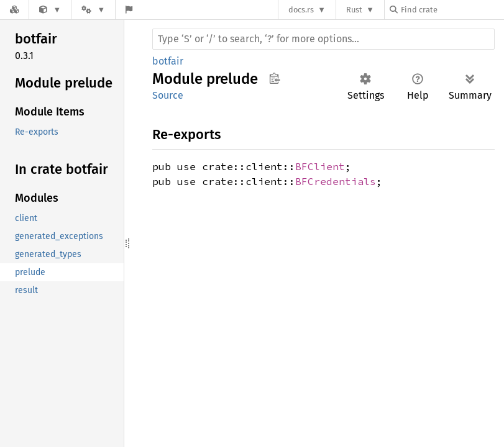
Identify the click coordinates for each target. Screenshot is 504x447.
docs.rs (301, 10)
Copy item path (274, 78)
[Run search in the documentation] (323, 39)
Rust (354, 10)
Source (168, 95)
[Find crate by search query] (452, 10)
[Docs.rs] (14, 10)
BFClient (320, 166)
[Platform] (93, 10)
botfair (168, 61)
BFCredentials (336, 181)
